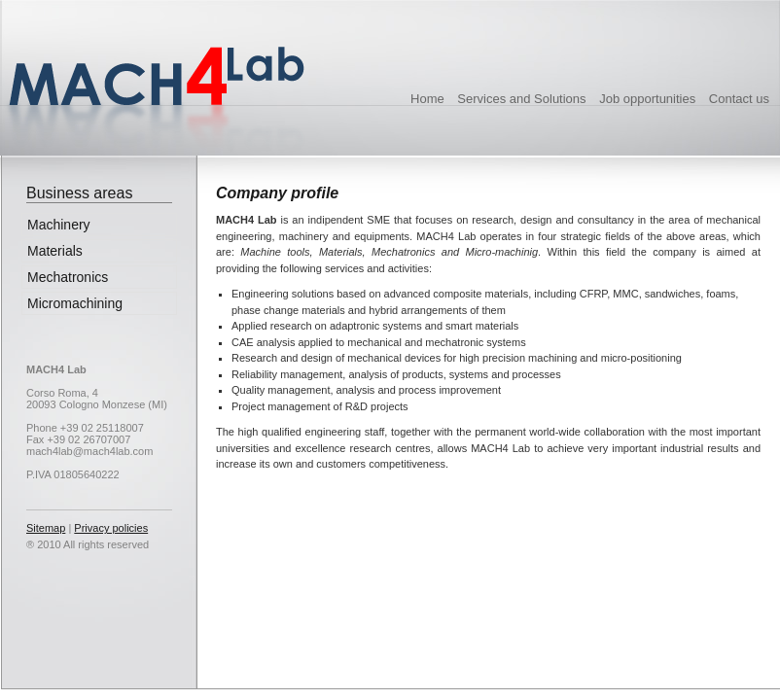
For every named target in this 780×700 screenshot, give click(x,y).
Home (427, 99)
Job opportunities (647, 99)
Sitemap (46, 528)
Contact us (739, 99)
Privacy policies (111, 528)
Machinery (59, 225)
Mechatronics (68, 277)
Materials (55, 251)
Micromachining (75, 303)
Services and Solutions (521, 99)
